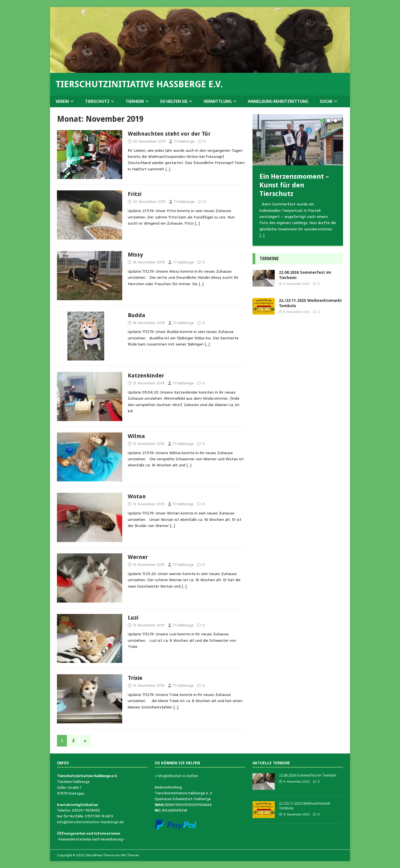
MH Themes (130, 855)
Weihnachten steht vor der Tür (169, 134)
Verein (62, 101)
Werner (138, 557)
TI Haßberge (184, 141)
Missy (135, 255)
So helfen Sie (174, 101)
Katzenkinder (146, 375)
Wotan (137, 496)
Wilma (136, 436)
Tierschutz (97, 101)
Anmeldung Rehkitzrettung (278, 101)
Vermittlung (218, 101)
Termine (269, 259)
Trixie (135, 678)
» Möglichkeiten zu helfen (176, 776)
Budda (137, 315)
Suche (326, 101)
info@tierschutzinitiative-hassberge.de (90, 822)
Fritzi (135, 194)
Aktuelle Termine (271, 763)
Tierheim (135, 101)
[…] (168, 169)
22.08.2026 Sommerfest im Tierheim (308, 775)
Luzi (133, 618)
